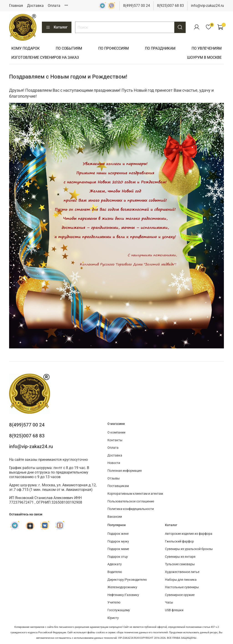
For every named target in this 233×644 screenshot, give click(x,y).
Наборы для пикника (181, 580)
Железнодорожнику (122, 587)
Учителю (114, 602)
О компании (116, 432)
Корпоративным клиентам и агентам (135, 494)
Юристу (113, 618)
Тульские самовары (180, 564)
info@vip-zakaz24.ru (207, 6)
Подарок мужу (118, 541)
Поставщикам (118, 486)
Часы (169, 602)
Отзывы (114, 478)
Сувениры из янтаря (180, 557)
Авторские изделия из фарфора (189, 534)
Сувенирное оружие (180, 595)
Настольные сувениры (182, 587)
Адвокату (115, 564)
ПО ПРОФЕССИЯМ (114, 48)
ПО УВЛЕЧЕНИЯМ (207, 48)
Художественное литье (182, 572)
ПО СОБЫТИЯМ (69, 48)
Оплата (54, 6)
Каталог (57, 27)
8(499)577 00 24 (137, 6)
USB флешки (174, 610)
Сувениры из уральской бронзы (189, 549)
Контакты (115, 440)
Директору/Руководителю (127, 580)
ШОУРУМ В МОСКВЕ (204, 57)
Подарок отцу (118, 557)
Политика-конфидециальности (131, 509)
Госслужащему (119, 610)
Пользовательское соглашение (131, 501)
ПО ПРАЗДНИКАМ (160, 48)
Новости (114, 463)
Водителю (115, 572)
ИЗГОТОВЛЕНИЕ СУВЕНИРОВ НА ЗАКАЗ (45, 57)
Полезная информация (125, 471)
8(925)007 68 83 (170, 6)
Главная (16, 6)
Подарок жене (118, 534)
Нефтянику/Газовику (123, 595)
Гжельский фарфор (179, 541)
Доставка (35, 6)
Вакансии (115, 517)
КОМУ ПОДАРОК (25, 48)
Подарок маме (118, 549)
